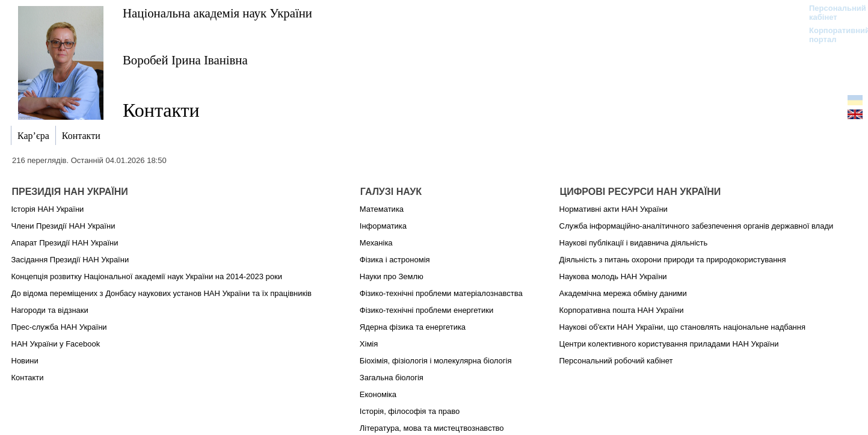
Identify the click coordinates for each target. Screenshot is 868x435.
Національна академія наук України (217, 13)
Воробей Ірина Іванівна (185, 60)
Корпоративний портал (832, 35)
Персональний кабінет (832, 13)
